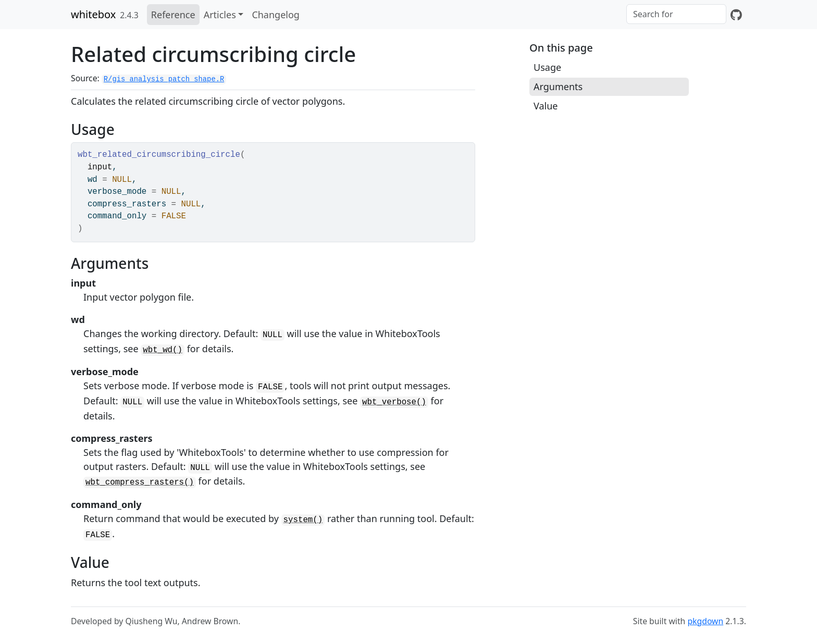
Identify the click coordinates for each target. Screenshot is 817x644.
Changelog (276, 15)
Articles (220, 15)
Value (546, 106)
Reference (173, 15)
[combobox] (676, 14)
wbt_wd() (163, 350)
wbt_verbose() (394, 402)
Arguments (558, 86)
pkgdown (705, 621)
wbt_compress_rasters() (140, 482)
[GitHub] (736, 15)
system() (303, 520)
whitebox (93, 14)
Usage (547, 67)
